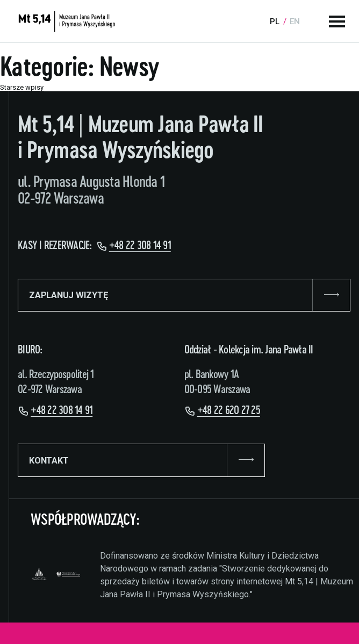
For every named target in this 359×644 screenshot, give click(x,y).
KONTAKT (141, 460)
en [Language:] (295, 21)
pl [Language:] (275, 21)
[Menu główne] (337, 21)
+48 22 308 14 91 (140, 246)
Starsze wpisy (22, 87)
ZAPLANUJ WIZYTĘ (184, 295)
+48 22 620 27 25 (229, 411)
